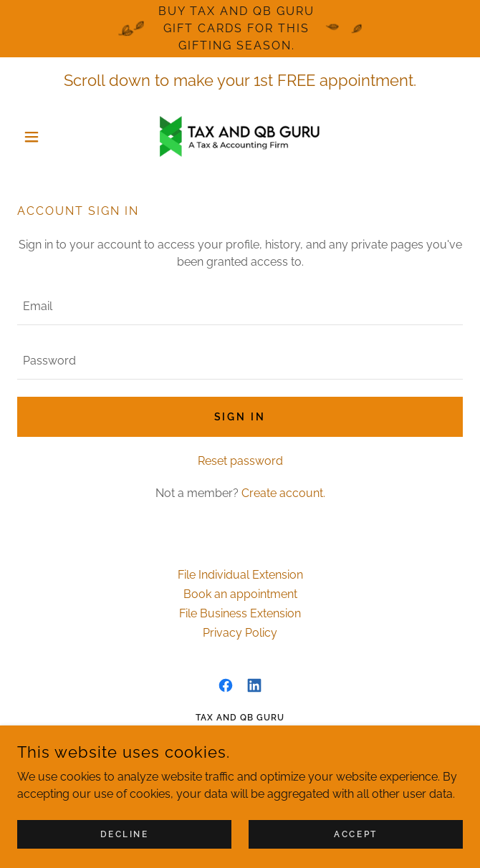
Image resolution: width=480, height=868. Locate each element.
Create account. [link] (283, 493)
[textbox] (240, 307)
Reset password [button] (240, 461)
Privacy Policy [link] (240, 633)
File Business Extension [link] (240, 613)
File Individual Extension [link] (240, 575)
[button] (51, 137)
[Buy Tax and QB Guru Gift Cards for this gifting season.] (240, 29)
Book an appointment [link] (240, 594)
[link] (240, 136)
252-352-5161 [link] (269, 766)
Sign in (240, 417)
